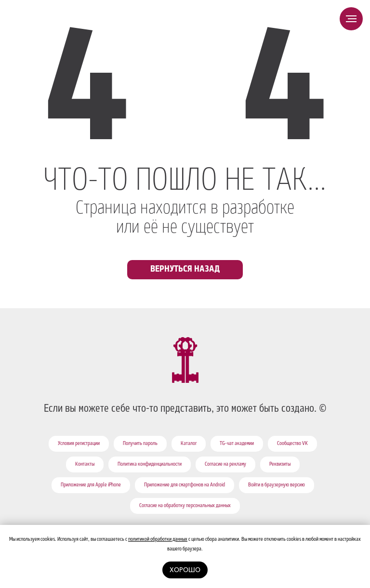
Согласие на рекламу (225, 465)
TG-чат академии (237, 444)
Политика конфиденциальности (150, 465)
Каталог (189, 444)
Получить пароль (140, 444)
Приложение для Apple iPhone (91, 485)
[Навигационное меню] (351, 19)
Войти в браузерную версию (277, 485)
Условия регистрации (79, 444)
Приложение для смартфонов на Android (185, 485)
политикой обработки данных (158, 540)
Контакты (85, 465)
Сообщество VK (292, 444)
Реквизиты (280, 465)
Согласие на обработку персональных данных (185, 506)
